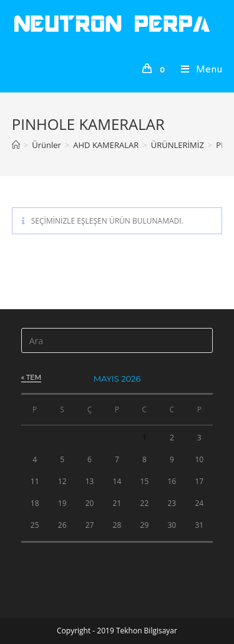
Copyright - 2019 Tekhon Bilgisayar (117, 631)
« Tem (31, 377)
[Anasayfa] (16, 145)
